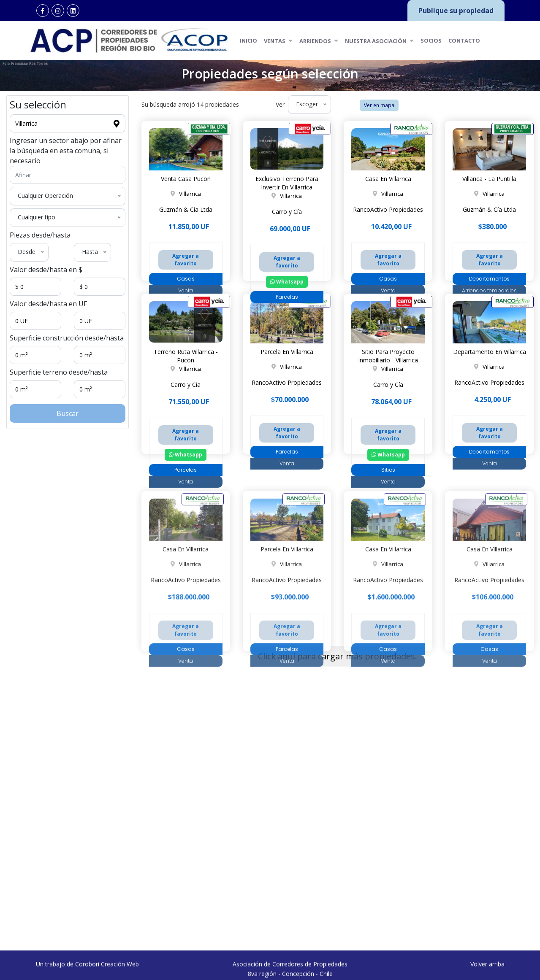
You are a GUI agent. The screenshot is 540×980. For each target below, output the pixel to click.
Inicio (248, 40)
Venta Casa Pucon (186, 179)
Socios (431, 40)
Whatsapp (287, 282)
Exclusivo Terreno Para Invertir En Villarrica (287, 183)
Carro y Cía (287, 212)
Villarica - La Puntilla (489, 179)
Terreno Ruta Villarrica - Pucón (186, 356)
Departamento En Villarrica (490, 352)
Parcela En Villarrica (287, 352)
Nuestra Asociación (379, 40)
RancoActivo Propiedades (388, 209)
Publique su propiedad (456, 11)
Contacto (464, 40)
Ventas (278, 40)
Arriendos (319, 40)
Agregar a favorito (186, 260)
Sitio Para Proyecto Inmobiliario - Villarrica (388, 356)
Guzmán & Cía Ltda (186, 209)
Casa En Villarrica (388, 179)
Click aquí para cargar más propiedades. (338, 656)
